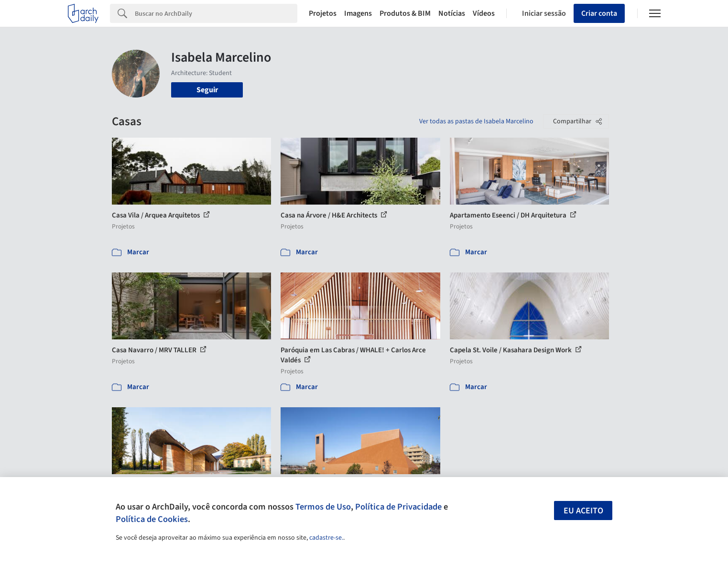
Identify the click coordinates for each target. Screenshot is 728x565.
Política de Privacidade (398, 507)
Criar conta (599, 13)
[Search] (216, 13)
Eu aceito (583, 511)
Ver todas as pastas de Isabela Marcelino (476, 121)
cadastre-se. (326, 538)
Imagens (358, 13)
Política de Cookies (152, 519)
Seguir (207, 90)
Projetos (323, 13)
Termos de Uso (323, 507)
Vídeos (484, 13)
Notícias (452, 13)
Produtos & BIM (405, 13)
